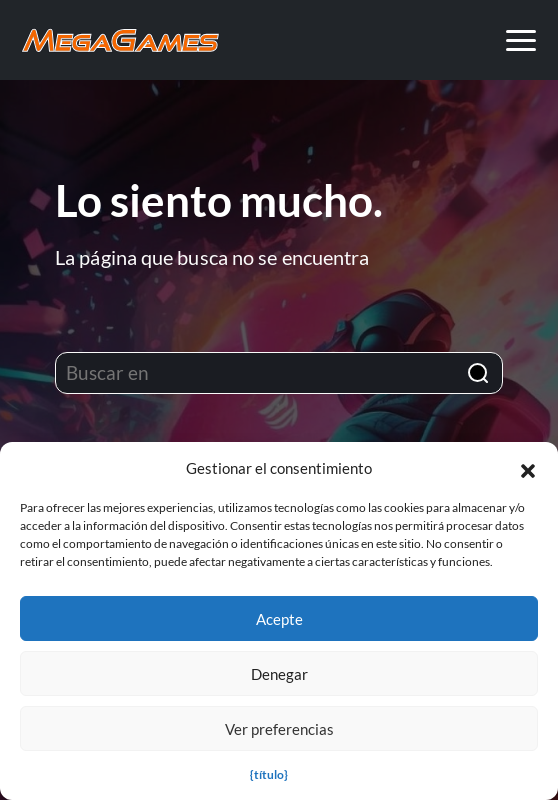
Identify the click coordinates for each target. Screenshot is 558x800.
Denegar (279, 674)
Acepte (279, 619)
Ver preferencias (279, 729)
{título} (269, 774)
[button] (528, 468)
